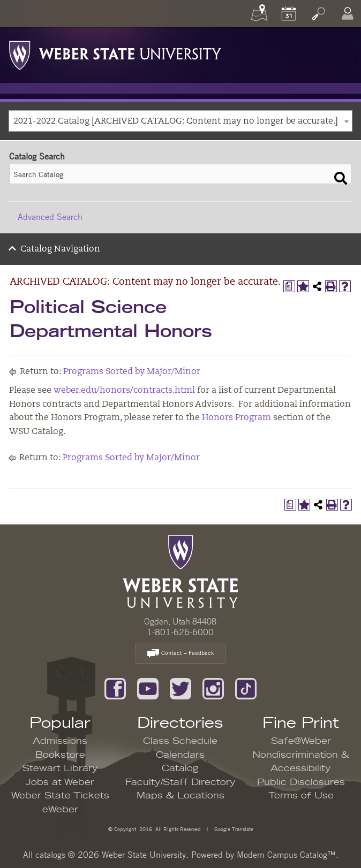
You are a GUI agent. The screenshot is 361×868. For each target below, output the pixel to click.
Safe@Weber (301, 741)
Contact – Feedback (180, 654)
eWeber (60, 810)
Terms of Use (301, 796)
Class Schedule (180, 741)
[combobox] (180, 121)
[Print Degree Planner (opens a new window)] (289, 286)
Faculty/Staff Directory (180, 782)
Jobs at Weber (60, 782)
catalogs (50, 855)
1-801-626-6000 (180, 632)
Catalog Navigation (60, 249)
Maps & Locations (180, 796)
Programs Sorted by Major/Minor (132, 372)
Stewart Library (60, 768)
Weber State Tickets (60, 796)
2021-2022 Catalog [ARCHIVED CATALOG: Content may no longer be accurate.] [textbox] (176, 121)
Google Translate (233, 829)
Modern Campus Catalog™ (286, 855)
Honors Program (236, 418)
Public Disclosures (301, 782)
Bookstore (60, 755)
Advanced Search (50, 217)
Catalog (180, 768)
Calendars (180, 755)
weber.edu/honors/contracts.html (124, 391)
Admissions (60, 741)
